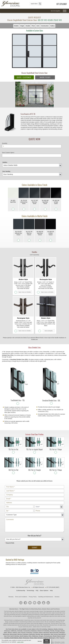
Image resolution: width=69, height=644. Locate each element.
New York (7, 620)
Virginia (46, 622)
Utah (35, 622)
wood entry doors (20, 608)
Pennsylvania (48, 620)
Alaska (56, 613)
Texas (32, 622)
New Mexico (62, 619)
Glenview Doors (14, 593)
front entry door (11, 595)
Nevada (38, 619)
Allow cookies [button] (47, 641)
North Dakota (24, 620)
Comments (36, 502)
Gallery (52, 26)
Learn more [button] (20, 642)
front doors (49, 597)
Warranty (11, 581)
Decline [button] (40, 641)
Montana (26, 619)
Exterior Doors (46, 593)
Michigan (62, 617)
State (20, 622)
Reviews (57, 581)
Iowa (19, 617)
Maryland (46, 617)
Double (28, 26)
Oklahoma (35, 620)
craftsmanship (30, 600)
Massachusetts (54, 617)
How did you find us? (36, 522)
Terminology (30, 575)
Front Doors (56, 593)
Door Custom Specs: (8, 151)
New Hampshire (45, 619)
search (36, 4)
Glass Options (44, 575)
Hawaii (62, 615)
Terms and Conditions (21, 581)
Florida (52, 615)
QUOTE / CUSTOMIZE (24, 77)
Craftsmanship (21, 575)
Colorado (20, 615)
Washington (52, 622)
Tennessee (26, 622)
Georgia (57, 615)
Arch (38, 26)
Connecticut (27, 615)
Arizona (61, 613)
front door (56, 608)
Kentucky (29, 617)
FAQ (37, 575)
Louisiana (36, 617)
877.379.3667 (62, 4)
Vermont (40, 622)
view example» (49, 315)
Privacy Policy (33, 581)
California (14, 615)
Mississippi (13, 619)
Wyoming (38, 624)
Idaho (6, 617)
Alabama (50, 613)
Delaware (34, 615)
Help (51, 575)
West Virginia (60, 622)
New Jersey (54, 619)
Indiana (15, 617)
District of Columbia (43, 615)
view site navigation (55, 11)
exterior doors (30, 608)
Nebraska (32, 619)
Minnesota (6, 619)
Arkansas (7, 615)
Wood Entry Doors (36, 593)
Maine (41, 617)
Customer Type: (36, 470)
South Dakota (14, 622)
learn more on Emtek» (25, 283)
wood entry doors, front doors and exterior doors (37, 604)
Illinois (10, 617)
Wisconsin (31, 624)
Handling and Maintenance (46, 581)
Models (16, 26)
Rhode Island (57, 620)
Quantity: (5, 142)
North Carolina (15, 620)
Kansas (23, 617)
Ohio (30, 620)
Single (22, 26)
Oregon (41, 620)
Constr (45, 26)
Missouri (20, 619)
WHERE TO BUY (45, 77)
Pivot (33, 26)
